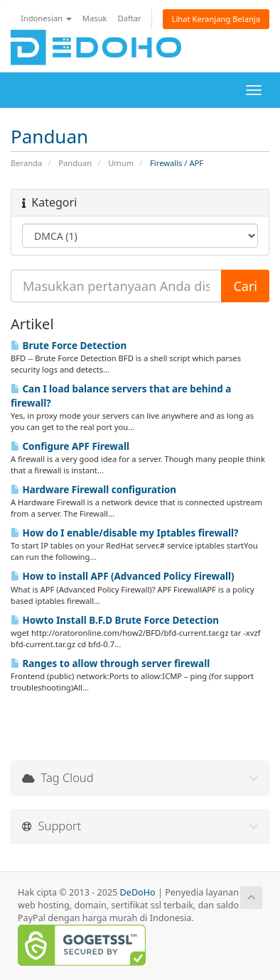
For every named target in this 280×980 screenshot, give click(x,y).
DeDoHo (138, 892)
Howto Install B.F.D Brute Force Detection (115, 620)
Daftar (129, 18)
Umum (121, 163)
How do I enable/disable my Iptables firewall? (125, 533)
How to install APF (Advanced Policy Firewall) (123, 576)
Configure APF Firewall (70, 446)
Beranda (26, 163)
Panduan (75, 163)
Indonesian (46, 18)
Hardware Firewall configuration (93, 490)
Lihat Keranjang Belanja (216, 19)
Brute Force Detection (69, 346)
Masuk (95, 18)
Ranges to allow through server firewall (110, 664)
